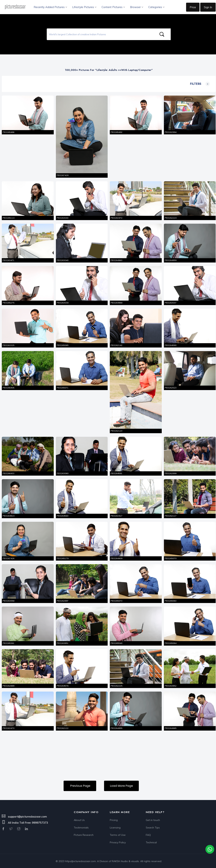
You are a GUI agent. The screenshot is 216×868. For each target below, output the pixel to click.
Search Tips (153, 826)
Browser (136, 7)
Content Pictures (113, 7)
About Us (79, 819)
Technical (151, 842)
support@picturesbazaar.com (27, 815)
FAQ (148, 834)
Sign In (208, 7)
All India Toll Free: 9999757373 (28, 822)
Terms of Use (118, 834)
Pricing (114, 819)
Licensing (115, 826)
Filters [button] (199, 84)
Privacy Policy (118, 842)
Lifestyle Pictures (84, 7)
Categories (156, 7)
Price (193, 7)
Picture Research (84, 834)
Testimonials (81, 826)
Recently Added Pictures (50, 7)
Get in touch (153, 819)
